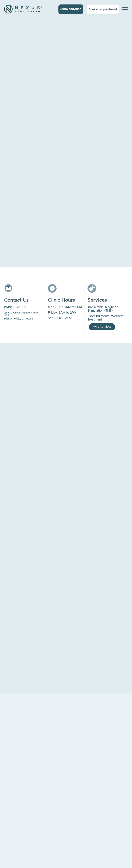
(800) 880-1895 (71, 9)
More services (102, 327)
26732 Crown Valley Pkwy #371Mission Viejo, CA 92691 (21, 316)
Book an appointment (103, 9)
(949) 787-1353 (15, 307)
